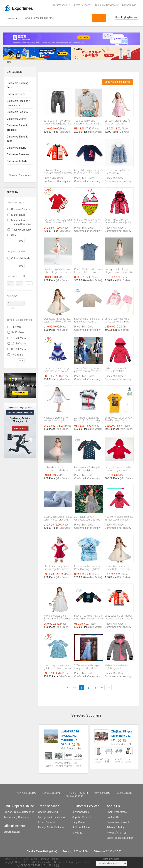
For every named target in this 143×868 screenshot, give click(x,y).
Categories (61, 5)
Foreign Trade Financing (51, 817)
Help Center (79, 822)
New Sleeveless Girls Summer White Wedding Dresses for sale (57, 617)
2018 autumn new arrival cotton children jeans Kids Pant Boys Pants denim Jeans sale (57, 122)
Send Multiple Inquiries (117, 82)
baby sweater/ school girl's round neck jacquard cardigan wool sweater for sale (88, 320)
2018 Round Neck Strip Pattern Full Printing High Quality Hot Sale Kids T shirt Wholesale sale (88, 419)
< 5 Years (16, 327)
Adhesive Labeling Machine (59, 765)
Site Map (77, 833)
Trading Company (21, 230)
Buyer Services (81, 812)
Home (8, 62)
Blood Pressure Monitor (120, 838)
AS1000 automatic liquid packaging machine (99, 760)
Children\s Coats (16, 94)
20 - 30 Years (19, 344)
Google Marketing (48, 812)
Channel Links (128, 5)
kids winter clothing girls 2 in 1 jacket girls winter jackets (119, 518)
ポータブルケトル (117, 833)
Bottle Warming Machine (68, 765)
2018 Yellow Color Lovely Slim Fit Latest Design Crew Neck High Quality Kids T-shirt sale (118, 419)
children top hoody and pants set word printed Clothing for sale (117, 320)
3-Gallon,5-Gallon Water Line (49, 765)
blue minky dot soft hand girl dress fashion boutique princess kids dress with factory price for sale (58, 667)
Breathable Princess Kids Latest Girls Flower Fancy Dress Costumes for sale (57, 320)
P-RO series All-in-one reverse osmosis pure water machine (129, 760)
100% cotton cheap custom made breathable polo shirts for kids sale (88, 122)
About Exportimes (117, 812)
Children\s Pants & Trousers (17, 128)
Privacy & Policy (115, 827)
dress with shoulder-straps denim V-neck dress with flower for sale (58, 518)
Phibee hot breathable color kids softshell (117, 370)
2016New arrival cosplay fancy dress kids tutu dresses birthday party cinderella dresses (87, 667)
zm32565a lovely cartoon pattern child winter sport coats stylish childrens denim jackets (88, 370)
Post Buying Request (127, 17)
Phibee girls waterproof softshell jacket (117, 667)
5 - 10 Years (18, 332)
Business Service (21, 209)
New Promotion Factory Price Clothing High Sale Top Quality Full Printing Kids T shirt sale (87, 568)
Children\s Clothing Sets (18, 85)
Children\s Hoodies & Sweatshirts (19, 103)
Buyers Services (81, 5)
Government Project (118, 822)
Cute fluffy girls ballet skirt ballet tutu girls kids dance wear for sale (58, 271)
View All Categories (20, 176)
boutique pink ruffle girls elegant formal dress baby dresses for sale (119, 271)
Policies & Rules (81, 827)
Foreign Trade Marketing (52, 827)
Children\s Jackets (17, 112)
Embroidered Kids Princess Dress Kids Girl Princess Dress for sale (56, 469)
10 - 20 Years (19, 338)
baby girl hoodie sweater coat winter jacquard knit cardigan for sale (118, 469)
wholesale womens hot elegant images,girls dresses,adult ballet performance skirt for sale (57, 419)
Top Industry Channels (16, 817)
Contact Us (113, 817)
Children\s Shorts (17, 148)
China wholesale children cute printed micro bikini (87, 221)
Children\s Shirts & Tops (17, 139)
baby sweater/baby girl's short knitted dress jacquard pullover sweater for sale (88, 469)
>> (102, 688)
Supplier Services (82, 817)
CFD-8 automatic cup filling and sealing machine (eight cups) (119, 760)
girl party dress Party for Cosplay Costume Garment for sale (118, 122)
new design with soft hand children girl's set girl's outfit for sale (58, 221)
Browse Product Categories (19, 812)
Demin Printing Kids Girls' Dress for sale (118, 172)
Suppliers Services (105, 5)
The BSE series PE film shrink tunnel (109, 760)
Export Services (47, 822)
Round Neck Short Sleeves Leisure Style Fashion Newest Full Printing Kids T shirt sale (89, 271)
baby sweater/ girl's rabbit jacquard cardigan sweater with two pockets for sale (58, 172)
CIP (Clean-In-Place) (78, 765)
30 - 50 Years (19, 349)
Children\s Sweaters (18, 154)
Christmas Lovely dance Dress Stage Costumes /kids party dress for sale (57, 568)
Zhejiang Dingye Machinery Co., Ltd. (122, 736)
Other (14, 235)
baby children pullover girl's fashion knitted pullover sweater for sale (89, 172)
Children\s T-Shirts (17, 161)
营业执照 (54, 865)
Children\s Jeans (16, 119)
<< (75, 688)
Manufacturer (19, 215)
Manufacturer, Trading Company (21, 222)
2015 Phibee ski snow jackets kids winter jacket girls (118, 221)
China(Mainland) (20, 258)
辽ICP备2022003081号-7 (31, 865)
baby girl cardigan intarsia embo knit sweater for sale (88, 617)
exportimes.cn (12, 832)
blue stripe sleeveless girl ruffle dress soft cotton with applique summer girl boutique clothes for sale (58, 370)
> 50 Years (17, 355)
